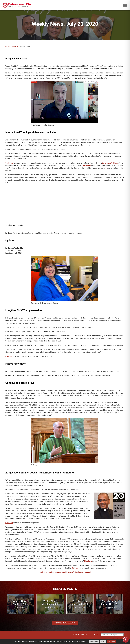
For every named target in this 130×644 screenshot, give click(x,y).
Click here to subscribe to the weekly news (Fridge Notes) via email (65, 572)
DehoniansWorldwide (110, 163)
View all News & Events (65, 623)
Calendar (95, 635)
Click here (9, 163)
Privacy (76, 635)
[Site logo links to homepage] (17, 5)
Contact (85, 635)
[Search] (125, 635)
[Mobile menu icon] (125, 5)
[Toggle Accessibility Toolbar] (126, 640)
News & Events (12, 47)
